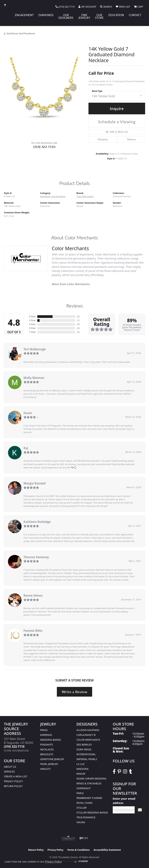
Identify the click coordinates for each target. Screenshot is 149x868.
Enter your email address (124, 801)
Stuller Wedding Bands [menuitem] (92, 812)
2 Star (32, 328)
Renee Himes (33, 595)
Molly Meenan (34, 378)
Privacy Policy (13, 781)
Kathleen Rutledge (37, 522)
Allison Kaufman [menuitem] (88, 730)
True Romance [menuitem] (86, 817)
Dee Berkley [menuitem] (84, 745)
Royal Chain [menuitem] (84, 803)
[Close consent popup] (75, 862)
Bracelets (47, 754)
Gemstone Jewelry (52, 759)
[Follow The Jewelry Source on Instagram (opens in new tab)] (125, 772)
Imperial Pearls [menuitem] (87, 759)
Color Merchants (85, 196)
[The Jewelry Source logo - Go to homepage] (7, 5)
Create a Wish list (16, 776)
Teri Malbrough (35, 349)
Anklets (45, 769)
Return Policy (13, 786)
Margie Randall (35, 483)
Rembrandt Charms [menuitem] (89, 798)
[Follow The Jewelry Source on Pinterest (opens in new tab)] (119, 772)
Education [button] (116, 15)
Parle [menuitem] (80, 793)
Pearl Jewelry (49, 764)
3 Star (32, 324)
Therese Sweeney (36, 557)
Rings (44, 730)
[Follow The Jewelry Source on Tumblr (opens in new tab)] (130, 772)
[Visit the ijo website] (84, 838)
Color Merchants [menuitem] (88, 740)
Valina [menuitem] (81, 822)
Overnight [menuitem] (84, 788)
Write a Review (74, 692)
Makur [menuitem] (81, 774)
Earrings (46, 735)
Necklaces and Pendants (21, 33)
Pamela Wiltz (33, 631)
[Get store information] (16, 751)
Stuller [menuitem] (81, 808)
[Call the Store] (14, 746)
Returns (132, 139)
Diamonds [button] (46, 15)
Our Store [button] (99, 16)
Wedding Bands (51, 740)
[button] (87, 7)
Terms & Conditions (79, 850)
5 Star (32, 316)
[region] (44, 97)
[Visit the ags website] (68, 838)
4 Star (32, 320)
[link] (65, 7)
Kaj (26, 448)
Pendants (47, 745)
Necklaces (47, 749)
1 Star (32, 332)
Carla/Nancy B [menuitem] (86, 735)
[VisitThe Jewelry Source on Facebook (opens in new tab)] (114, 772)
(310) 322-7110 (44, 147)
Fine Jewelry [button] (84, 16)
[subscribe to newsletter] (140, 810)
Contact (135, 15)
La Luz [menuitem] (80, 764)
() (78, 316)
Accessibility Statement (107, 850)
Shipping (103, 139)
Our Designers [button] (66, 16)
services (9, 772)
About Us (10, 767)
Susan (28, 413)
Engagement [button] (24, 15)
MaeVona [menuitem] (82, 769)
